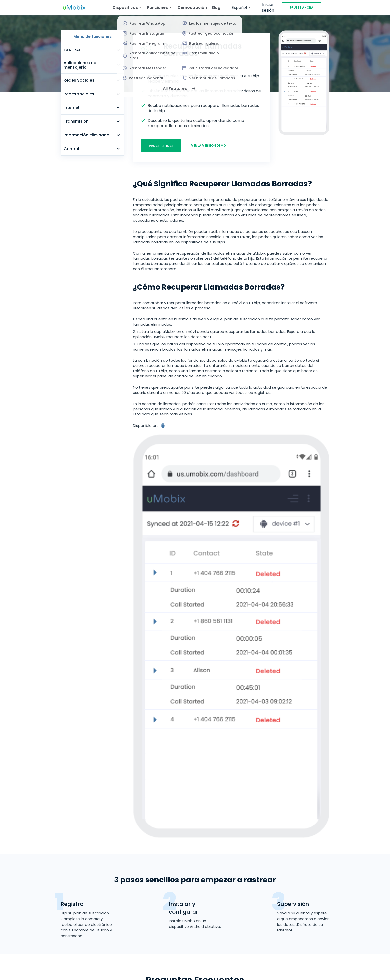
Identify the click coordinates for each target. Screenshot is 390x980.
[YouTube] (67, 973)
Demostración (192, 8)
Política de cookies (195, 954)
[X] (57, 973)
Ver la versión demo (208, 145)
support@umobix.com (64, 915)
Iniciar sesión (268, 7)
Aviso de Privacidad (317, 945)
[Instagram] (77, 973)
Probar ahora (161, 146)
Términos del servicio (74, 945)
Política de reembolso (175, 945)
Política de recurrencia (124, 945)
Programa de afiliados (167, 906)
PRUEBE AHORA (302, 8)
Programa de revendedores (172, 914)
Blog (216, 8)
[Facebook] (47, 973)
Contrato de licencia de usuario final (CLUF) (247, 945)
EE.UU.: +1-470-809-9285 (66, 909)
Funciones (154, 881)
